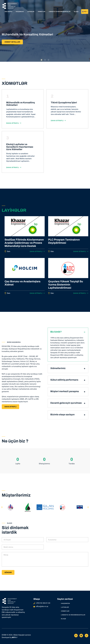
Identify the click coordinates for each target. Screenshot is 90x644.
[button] (41, 60)
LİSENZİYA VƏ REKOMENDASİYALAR (73, 615)
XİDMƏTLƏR (65, 611)
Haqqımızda (65, 603)
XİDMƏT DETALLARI (12, 42)
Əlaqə (63, 619)
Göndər (8, 572)
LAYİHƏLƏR (64, 607)
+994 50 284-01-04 (43, 603)
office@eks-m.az (42, 606)
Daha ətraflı (14, 123)
